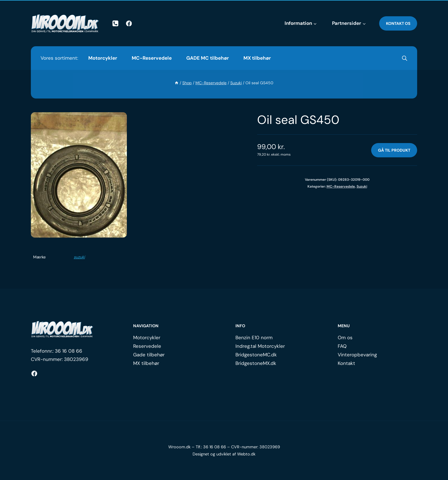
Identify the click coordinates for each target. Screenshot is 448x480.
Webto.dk (246, 454)
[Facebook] (129, 24)
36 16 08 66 (69, 351)
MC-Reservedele (152, 58)
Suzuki (362, 186)
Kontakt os (398, 23)
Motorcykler (103, 58)
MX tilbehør (257, 58)
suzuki (79, 257)
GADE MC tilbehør (208, 58)
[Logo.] (62, 329)
